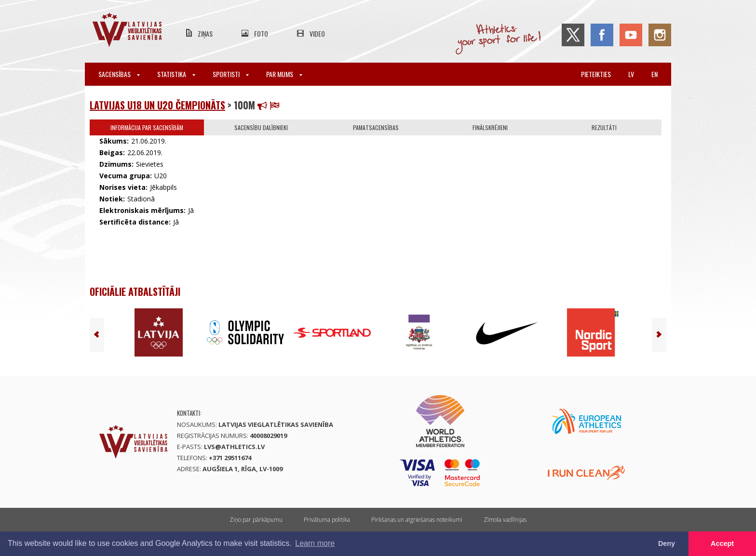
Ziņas (205, 33)
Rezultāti (604, 127)
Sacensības (119, 74)
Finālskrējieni (490, 127)
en (655, 74)
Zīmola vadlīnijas (505, 520)
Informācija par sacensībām (147, 127)
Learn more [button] (315, 543)
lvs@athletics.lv (234, 447)
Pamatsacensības (376, 127)
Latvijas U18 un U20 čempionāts (157, 105)
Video (317, 33)
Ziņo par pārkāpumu (256, 520)
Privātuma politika (327, 520)
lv (631, 74)
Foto (261, 33)
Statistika (176, 74)
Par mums (284, 74)
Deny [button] (667, 543)
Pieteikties (596, 74)
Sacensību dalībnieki (261, 127)
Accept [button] (722, 543)
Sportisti (231, 74)
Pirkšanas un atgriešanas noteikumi (417, 520)
